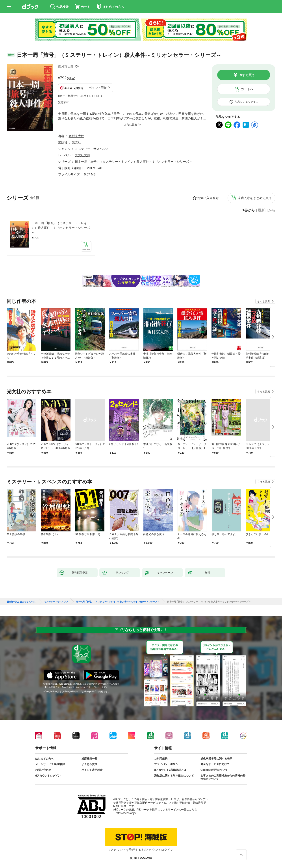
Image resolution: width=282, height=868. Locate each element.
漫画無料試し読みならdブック (22, 602)
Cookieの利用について (214, 770)
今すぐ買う (247, 75)
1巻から (249, 210)
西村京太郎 (66, 67)
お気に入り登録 (208, 198)
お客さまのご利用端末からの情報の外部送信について (223, 777)
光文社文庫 (83, 155)
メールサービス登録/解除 (50, 764)
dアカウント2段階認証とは (170, 770)
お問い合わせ (43, 770)
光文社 (76, 142)
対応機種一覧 (89, 759)
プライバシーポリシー (167, 764)
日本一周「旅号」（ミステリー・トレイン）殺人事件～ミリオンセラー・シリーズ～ (61, 228)
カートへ (247, 89)
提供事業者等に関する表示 (216, 759)
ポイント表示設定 (92, 770)
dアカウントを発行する (125, 850)
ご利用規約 (161, 759)
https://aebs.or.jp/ (126, 813)
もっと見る (264, 301)
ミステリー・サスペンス (92, 149)
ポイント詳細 (98, 88)
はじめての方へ (45, 759)
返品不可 (63, 103)
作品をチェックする (247, 102)
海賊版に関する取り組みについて (174, 776)
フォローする (77, 67)
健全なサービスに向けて (215, 764)
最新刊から (267, 210)
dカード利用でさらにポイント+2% (79, 96)
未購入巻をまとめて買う (255, 198)
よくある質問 (89, 764)
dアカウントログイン (48, 776)
